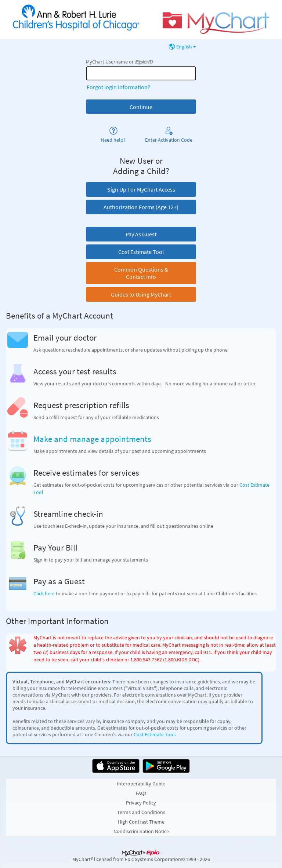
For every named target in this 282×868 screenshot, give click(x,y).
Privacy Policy (141, 803)
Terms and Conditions (141, 812)
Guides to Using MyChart (141, 294)
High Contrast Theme (141, 822)
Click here (44, 593)
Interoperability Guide (141, 784)
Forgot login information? (118, 87)
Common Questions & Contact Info (141, 273)
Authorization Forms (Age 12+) (141, 207)
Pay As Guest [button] (141, 234)
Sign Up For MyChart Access (141, 189)
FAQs (141, 793)
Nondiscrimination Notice (141, 831)
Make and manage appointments (92, 439)
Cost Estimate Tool (154, 734)
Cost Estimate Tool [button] (141, 252)
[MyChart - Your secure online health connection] (141, 20)
